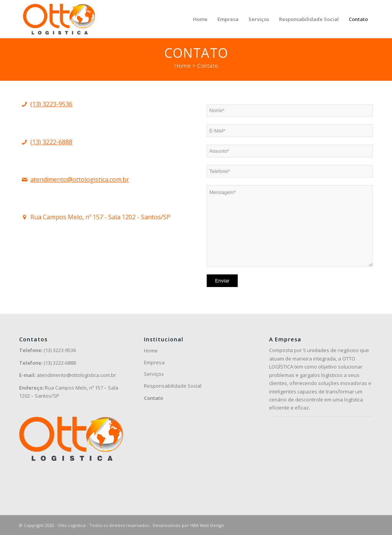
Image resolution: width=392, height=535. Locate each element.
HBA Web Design (207, 525)
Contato (154, 398)
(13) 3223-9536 (51, 104)
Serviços (154, 374)
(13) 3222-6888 (51, 142)
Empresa (154, 362)
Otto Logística (72, 525)
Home (151, 351)
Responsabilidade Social (173, 386)
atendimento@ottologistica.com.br (80, 179)
